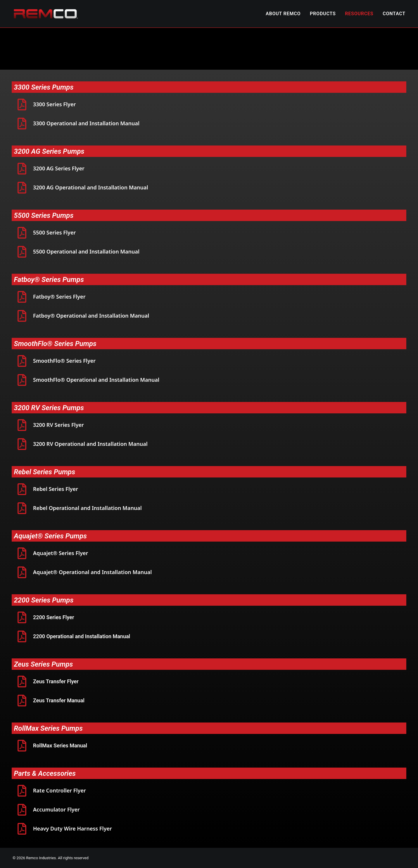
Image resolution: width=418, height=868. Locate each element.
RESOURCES (359, 14)
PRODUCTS (323, 14)
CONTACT (394, 14)
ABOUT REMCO (283, 14)
